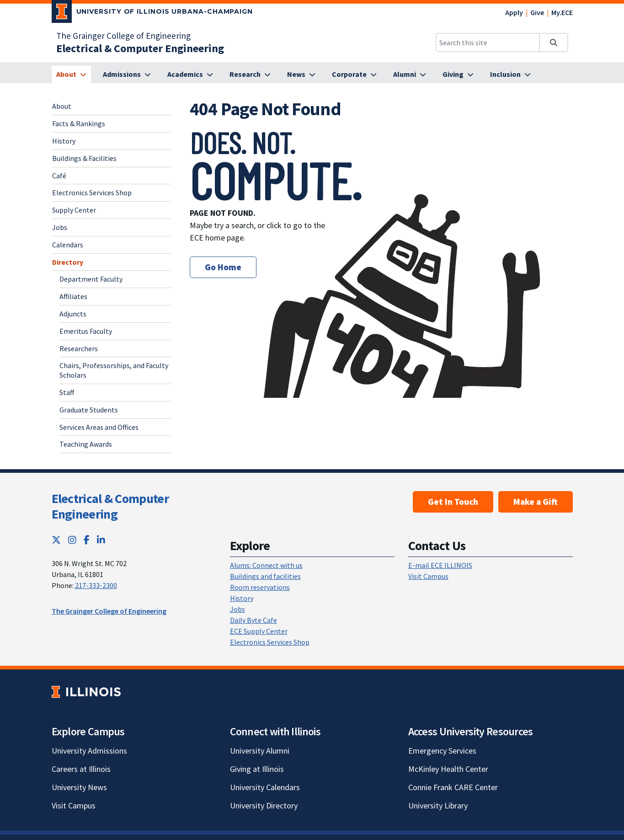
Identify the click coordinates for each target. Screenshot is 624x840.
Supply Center (74, 210)
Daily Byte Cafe (253, 620)
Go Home (223, 267)
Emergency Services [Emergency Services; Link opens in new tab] (442, 751)
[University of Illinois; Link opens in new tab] (86, 692)
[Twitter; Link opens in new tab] (56, 540)
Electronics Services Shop (92, 193)
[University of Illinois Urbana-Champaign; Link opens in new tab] (152, 13)
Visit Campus (428, 576)
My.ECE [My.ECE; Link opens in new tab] (562, 12)
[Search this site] (488, 43)
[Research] (250, 75)
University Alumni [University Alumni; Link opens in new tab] (260, 751)
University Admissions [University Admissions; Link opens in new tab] (89, 751)
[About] (71, 75)
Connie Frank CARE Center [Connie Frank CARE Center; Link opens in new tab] (453, 787)
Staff (67, 392)
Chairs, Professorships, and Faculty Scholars (114, 370)
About (62, 106)
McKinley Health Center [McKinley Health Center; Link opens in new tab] (448, 769)
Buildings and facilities (265, 576)
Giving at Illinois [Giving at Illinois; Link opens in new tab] (257, 769)
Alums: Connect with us (266, 565)
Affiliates (73, 296)
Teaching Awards (86, 444)
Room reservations (260, 587)
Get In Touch (453, 502)
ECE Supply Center (259, 631)
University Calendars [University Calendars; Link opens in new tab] (265, 787)
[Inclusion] (510, 75)
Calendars (68, 245)
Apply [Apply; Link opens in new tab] (514, 12)
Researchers (79, 348)
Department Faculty (91, 279)
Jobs (60, 227)
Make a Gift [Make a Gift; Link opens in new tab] (536, 502)
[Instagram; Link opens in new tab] (72, 540)
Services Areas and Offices (99, 427)
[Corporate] (354, 75)
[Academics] (190, 75)
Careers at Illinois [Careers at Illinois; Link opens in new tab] (81, 769)
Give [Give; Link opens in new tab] (537, 12)
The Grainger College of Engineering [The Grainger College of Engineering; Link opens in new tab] (123, 36)
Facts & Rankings (79, 123)
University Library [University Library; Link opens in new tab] (438, 805)
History (64, 141)
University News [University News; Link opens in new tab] (79, 787)
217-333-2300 (96, 585)
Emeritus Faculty (86, 331)
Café (59, 176)
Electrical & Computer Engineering (110, 506)
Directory (68, 262)
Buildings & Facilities (84, 158)
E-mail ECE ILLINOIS (440, 565)
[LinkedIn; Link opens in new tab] (101, 540)
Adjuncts (73, 314)
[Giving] (458, 75)
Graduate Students (89, 410)
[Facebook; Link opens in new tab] (87, 540)
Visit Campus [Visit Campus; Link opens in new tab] (74, 805)
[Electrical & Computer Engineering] (140, 48)
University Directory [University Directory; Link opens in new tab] (264, 805)
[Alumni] (410, 75)
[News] (301, 75)
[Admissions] (127, 75)
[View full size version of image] (563, 133)
